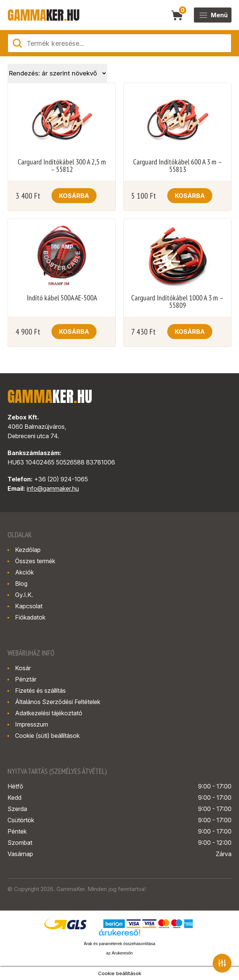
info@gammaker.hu (53, 488)
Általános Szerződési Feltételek (58, 702)
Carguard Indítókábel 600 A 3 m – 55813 (178, 166)
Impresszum (32, 724)
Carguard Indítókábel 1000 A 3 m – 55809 (177, 302)
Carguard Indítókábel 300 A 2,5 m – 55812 (62, 166)
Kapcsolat (29, 606)
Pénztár (26, 679)
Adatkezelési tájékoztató (49, 713)
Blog (21, 583)
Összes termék (35, 561)
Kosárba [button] (74, 196)
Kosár (23, 668)
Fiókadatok (30, 617)
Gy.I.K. (24, 595)
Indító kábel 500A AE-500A (62, 298)
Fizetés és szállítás (40, 691)
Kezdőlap (28, 550)
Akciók (24, 572)
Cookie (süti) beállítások (47, 736)
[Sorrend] (57, 73)
